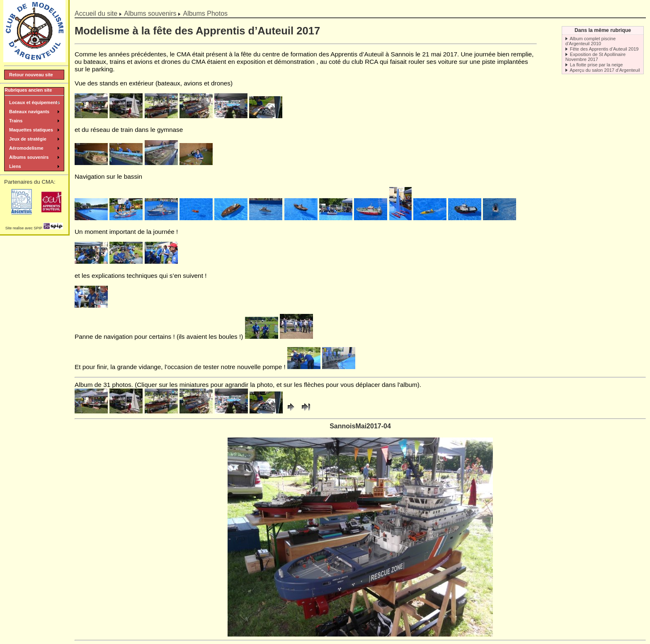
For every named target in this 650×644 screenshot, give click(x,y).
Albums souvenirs (150, 13)
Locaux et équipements (34, 102)
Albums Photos (205, 13)
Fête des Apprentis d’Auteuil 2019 (604, 49)
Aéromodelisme (26, 148)
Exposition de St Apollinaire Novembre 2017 (595, 57)
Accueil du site (96, 13)
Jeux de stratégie (28, 139)
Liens (15, 166)
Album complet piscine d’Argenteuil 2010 (591, 41)
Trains (16, 121)
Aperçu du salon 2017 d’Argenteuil (605, 70)
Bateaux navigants (29, 112)
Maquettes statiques (31, 130)
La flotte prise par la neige (596, 65)
